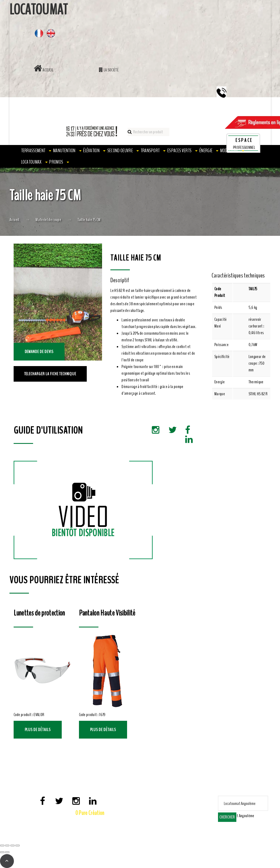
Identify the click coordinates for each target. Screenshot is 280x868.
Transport (150, 151)
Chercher (227, 817)
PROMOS (56, 162)
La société (109, 70)
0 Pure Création (90, 813)
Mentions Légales (61, 822)
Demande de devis (39, 352)
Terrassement (33, 151)
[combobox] (237, 816)
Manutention (64, 151)
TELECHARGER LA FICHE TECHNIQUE (50, 374)
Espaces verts (179, 151)
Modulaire (229, 151)
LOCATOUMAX (31, 162)
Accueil (44, 70)
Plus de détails (38, 730)
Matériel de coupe (48, 220)
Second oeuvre (120, 151)
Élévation (91, 151)
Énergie (206, 151)
